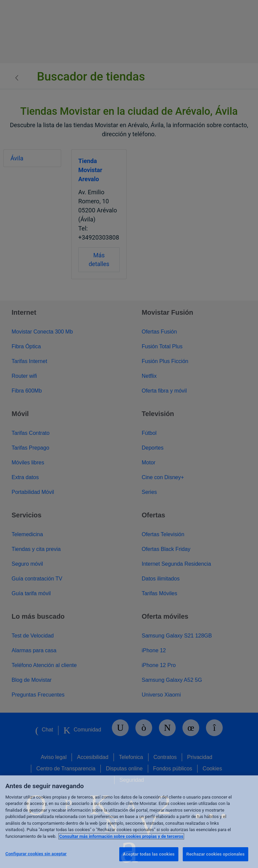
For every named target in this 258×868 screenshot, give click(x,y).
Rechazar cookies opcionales (216, 854)
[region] (129, 822)
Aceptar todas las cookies (149, 854)
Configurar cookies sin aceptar (36, 854)
